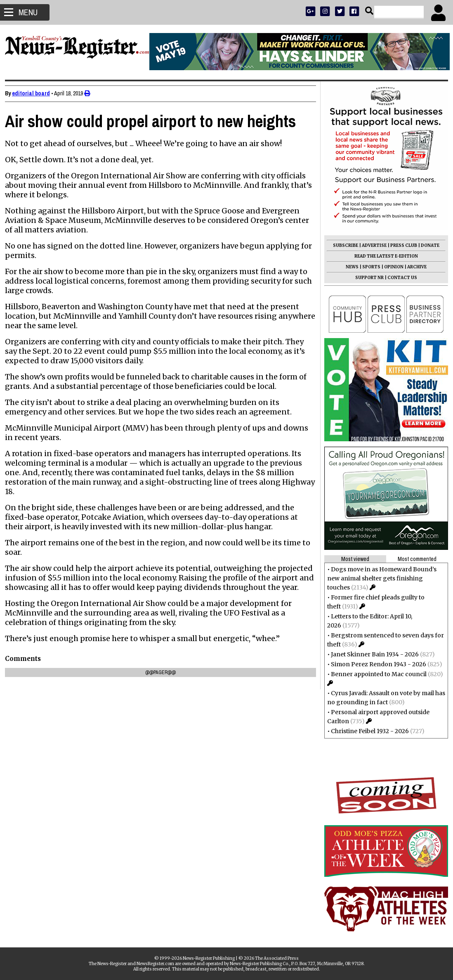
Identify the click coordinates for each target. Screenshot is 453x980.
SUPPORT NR (366, 278)
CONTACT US (399, 278)
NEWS (349, 267)
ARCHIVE (414, 267)
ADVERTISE (371, 245)
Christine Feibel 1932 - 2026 (367, 731)
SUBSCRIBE (342, 245)
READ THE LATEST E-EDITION (383, 256)
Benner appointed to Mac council (375, 674)
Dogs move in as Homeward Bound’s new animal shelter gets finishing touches (379, 578)
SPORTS (368, 267)
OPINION (390, 267)
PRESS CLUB (400, 245)
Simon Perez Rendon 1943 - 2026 (375, 664)
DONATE (427, 245)
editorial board (34, 93)
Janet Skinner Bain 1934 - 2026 (372, 654)
